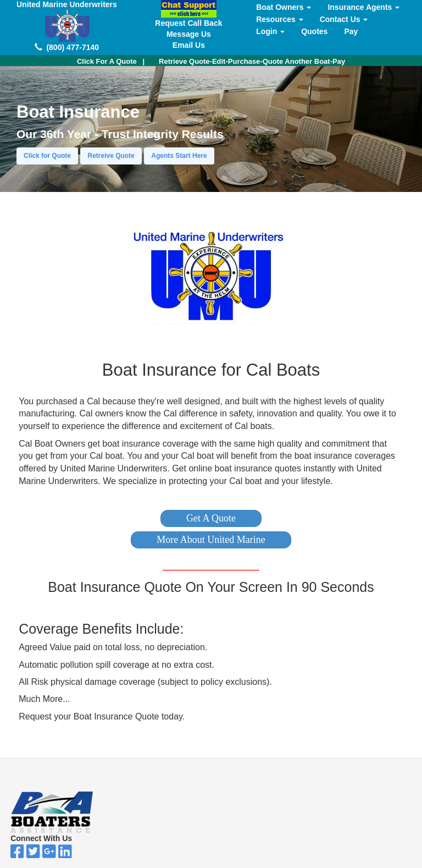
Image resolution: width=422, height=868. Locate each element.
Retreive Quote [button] (111, 156)
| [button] (111, 61)
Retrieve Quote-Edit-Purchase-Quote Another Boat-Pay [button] (252, 61)
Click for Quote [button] (47, 156)
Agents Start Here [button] (179, 156)
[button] (211, 518)
